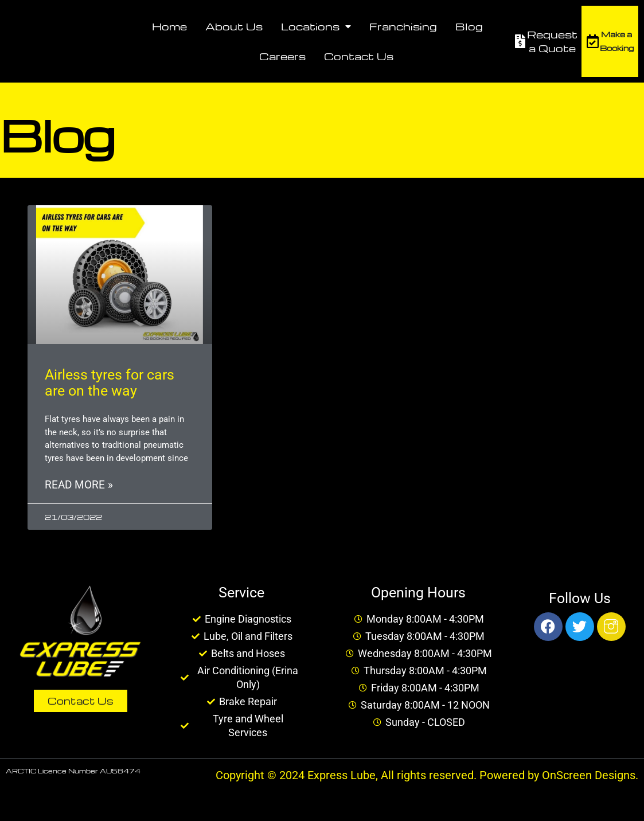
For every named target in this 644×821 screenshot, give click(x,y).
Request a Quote (552, 41)
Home (169, 26)
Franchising (403, 26)
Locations (316, 26)
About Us (234, 26)
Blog (469, 26)
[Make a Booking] (593, 41)
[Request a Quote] (520, 41)
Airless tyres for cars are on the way (110, 383)
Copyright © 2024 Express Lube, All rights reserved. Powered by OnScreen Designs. (427, 776)
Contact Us (359, 56)
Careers (282, 56)
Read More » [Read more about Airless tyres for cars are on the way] (79, 486)
